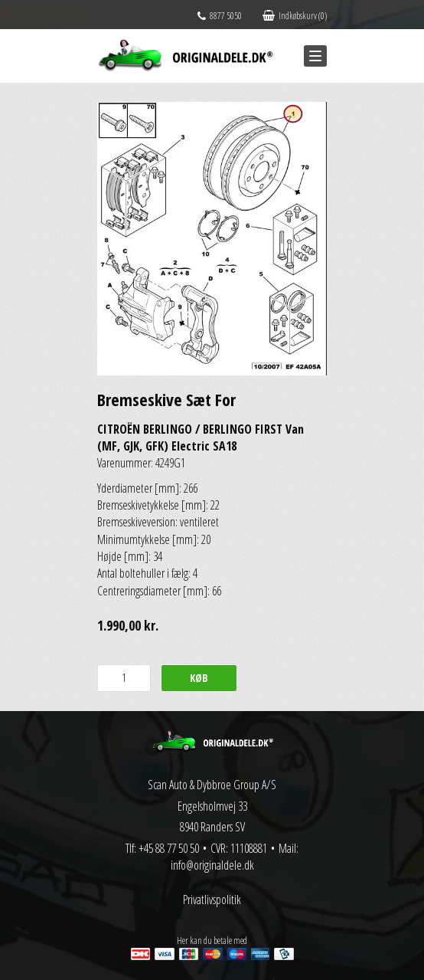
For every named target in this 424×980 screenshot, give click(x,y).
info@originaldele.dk (212, 865)
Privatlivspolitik (212, 900)
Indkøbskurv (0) (295, 16)
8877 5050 (220, 16)
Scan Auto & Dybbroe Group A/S (212, 785)
